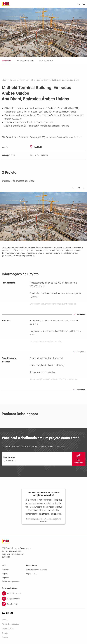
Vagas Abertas (32, 574)
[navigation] (43, 459)
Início (4, 80)
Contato (5, 633)
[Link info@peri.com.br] (43, 599)
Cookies (5, 638)
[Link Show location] (43, 604)
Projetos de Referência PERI (22, 80)
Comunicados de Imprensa (37, 570)
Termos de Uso (8, 629)
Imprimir (5, 619)
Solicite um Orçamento (10, 582)
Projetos (5, 574)
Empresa (5, 578)
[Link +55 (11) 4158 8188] (43, 593)
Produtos (5, 570)
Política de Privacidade (10, 624)
